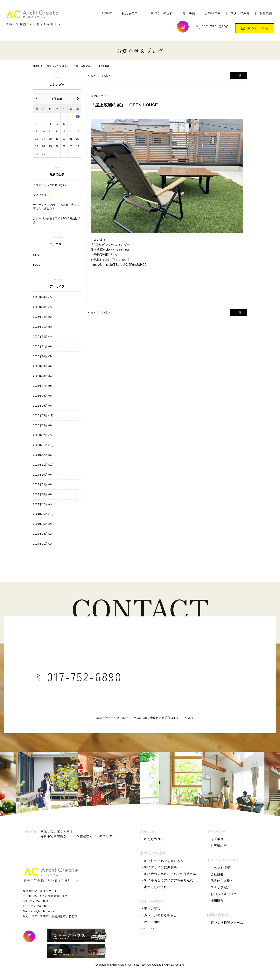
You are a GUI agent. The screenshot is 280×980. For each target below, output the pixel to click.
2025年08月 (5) (42, 376)
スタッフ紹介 (240, 13)
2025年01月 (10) (43, 445)
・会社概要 (215, 874)
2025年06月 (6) (42, 396)
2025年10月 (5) (42, 356)
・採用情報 (215, 900)
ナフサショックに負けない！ (51, 185)
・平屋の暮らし (152, 909)
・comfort (148, 928)
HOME (107, 13)
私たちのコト (131, 13)
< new (92, 76)
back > (106, 76)
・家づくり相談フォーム (225, 923)
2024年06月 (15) (43, 514)
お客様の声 (213, 13)
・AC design (150, 922)
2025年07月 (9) (42, 386)
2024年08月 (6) (42, 494)
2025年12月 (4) (42, 336)
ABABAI (170, 965)
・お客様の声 (217, 846)
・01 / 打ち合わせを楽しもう (162, 861)
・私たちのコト (152, 839)
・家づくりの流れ (154, 887)
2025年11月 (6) (42, 346)
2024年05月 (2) (42, 524)
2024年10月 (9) (42, 475)
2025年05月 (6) (42, 406)
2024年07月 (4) (42, 504)
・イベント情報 (219, 868)
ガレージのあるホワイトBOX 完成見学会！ (57, 220)
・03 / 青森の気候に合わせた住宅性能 (169, 874)
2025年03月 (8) (42, 425)
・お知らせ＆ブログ (222, 894)
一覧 (238, 75)
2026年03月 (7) (42, 307)
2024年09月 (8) (42, 484)
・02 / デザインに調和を (159, 867)
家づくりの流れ (162, 13)
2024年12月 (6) (42, 455)
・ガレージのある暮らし (159, 915)
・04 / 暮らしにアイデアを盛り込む (167, 880)
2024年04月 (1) (42, 534)
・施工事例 (215, 839)
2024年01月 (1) (42, 544)
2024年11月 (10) (43, 465)
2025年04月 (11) (43, 415)
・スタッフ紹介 (219, 887)
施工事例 (189, 13)
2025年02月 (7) (42, 435)
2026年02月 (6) (42, 317)
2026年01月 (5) (42, 327)
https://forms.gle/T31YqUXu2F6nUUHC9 (119, 265)
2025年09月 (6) (42, 366)
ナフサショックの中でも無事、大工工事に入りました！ (56, 207)
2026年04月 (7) (42, 297)
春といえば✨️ (42, 195)
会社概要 (266, 13)
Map (213, 719)
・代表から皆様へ (220, 881)
